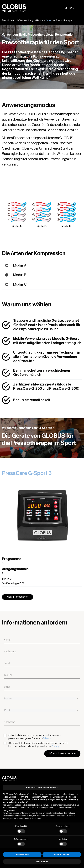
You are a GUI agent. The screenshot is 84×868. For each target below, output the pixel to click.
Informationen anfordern (62, 753)
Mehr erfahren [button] (42, 862)
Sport (49, 21)
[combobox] (42, 699)
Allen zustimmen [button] (62, 854)
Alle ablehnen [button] (22, 854)
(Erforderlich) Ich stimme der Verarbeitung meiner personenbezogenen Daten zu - (35, 737)
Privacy (47, 739)
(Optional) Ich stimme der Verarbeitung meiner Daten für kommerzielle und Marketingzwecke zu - (38, 745)
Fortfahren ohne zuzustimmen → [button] (42, 788)
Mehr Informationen (18, 597)
